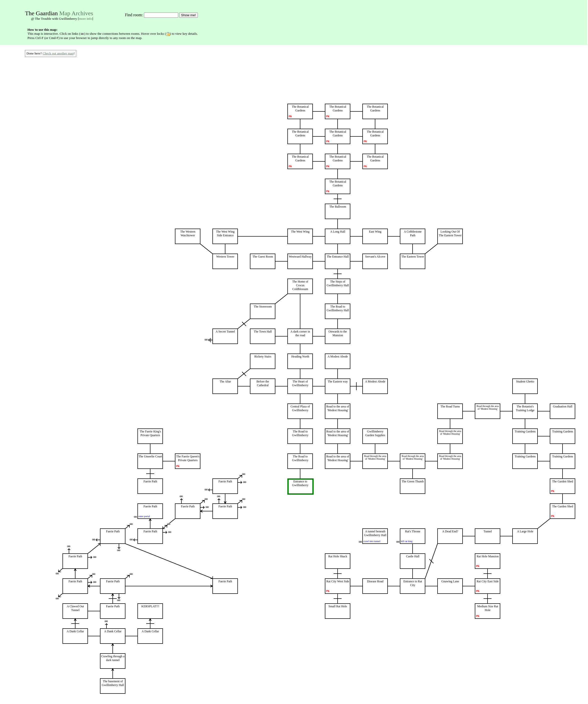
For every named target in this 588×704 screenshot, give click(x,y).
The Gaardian (41, 13)
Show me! (189, 15)
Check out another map (58, 53)
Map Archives (76, 13)
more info (85, 19)
